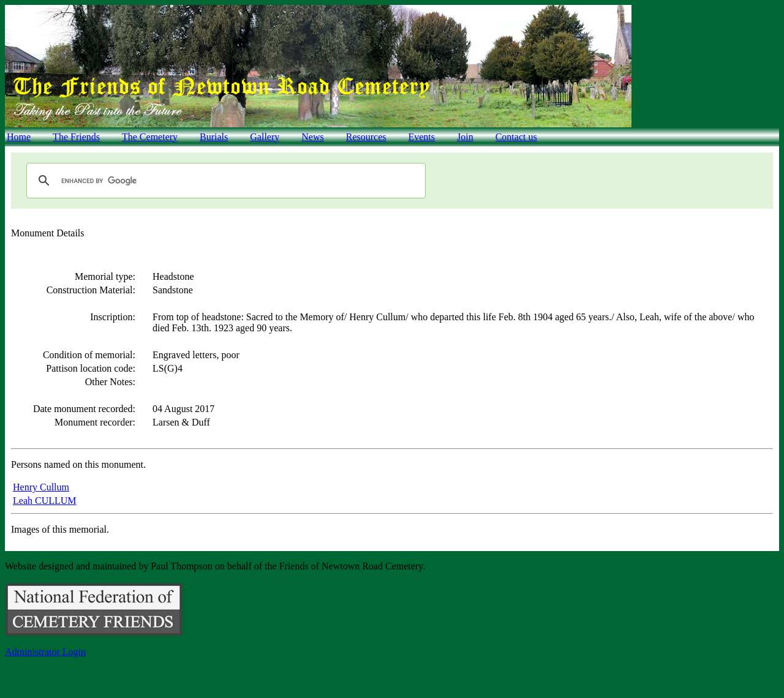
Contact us (516, 137)
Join (465, 137)
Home (19, 137)
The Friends (76, 137)
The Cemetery (150, 137)
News (312, 137)
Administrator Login (45, 652)
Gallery (265, 137)
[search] (224, 181)
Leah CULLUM (45, 501)
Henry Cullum (41, 487)
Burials (214, 137)
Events (421, 137)
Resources (366, 137)
